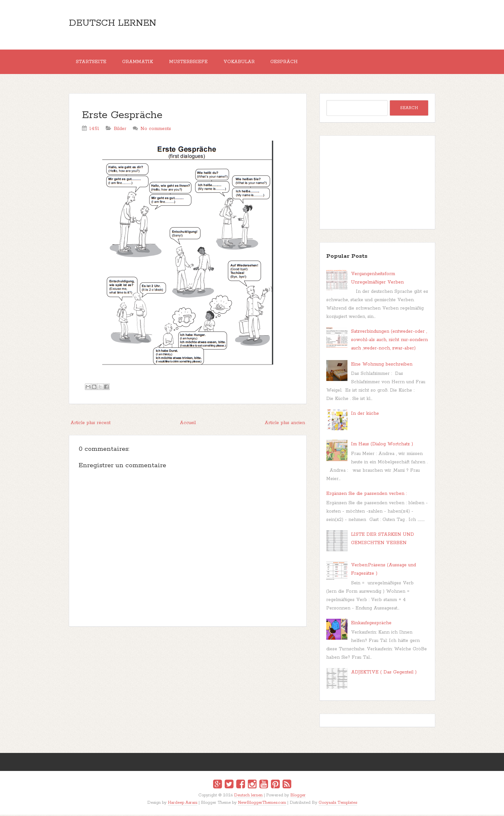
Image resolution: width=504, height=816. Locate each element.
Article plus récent (90, 424)
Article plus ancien (285, 424)
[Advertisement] (188, 680)
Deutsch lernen (113, 23)
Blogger (298, 797)
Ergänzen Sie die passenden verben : (366, 495)
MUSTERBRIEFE (191, 62)
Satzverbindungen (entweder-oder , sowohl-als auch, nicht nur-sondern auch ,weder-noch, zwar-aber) (389, 341)
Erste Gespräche (122, 117)
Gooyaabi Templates (338, 804)
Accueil (188, 424)
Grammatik (139, 62)
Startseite (92, 62)
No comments (156, 130)
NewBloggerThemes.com (262, 804)
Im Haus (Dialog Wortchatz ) (382, 445)
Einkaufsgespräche (371, 624)
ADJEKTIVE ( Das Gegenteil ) (384, 673)
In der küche (365, 415)
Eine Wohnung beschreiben (382, 365)
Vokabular (243, 62)
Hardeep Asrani (183, 804)
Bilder (120, 130)
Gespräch (289, 62)
